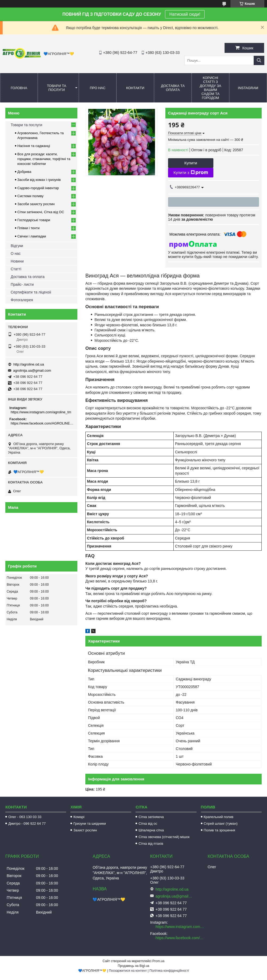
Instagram (248, 88)
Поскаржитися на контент (128, 971)
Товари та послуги (57, 88)
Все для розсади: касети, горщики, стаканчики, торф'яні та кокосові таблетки (44, 159)
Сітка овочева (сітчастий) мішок (164, 837)
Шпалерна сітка (151, 830)
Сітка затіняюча (151, 817)
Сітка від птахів (151, 844)
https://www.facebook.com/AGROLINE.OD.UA (42, 423)
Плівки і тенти (28, 228)
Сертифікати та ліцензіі (31, 292)
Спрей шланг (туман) (221, 824)
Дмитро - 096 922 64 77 (27, 824)
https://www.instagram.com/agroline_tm (41, 412)
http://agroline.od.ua (29, 364)
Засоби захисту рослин (36, 204)
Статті (16, 269)
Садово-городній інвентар (38, 188)
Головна (19, 88)
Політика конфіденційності (169, 971)
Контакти (135, 88)
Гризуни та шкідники (90, 824)
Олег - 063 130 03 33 (25, 817)
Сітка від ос (148, 824)
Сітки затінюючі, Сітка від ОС (41, 212)
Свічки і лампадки (32, 236)
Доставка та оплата (173, 88)
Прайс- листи (22, 284)
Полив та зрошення (220, 830)
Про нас (98, 88)
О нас (16, 253)
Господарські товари (34, 220)
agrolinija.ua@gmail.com (32, 370)
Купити (191, 163)
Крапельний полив (219, 817)
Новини (17, 261)
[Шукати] (259, 60)
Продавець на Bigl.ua (133, 966)
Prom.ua (158, 961)
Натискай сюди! (185, 14)
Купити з (191, 173)
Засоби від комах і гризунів (39, 180)
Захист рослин (85, 830)
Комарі (79, 817)
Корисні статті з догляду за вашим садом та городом (211, 88)
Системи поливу (30, 196)
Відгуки (17, 246)
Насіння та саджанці (34, 146)
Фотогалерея (22, 300)
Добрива (24, 172)
